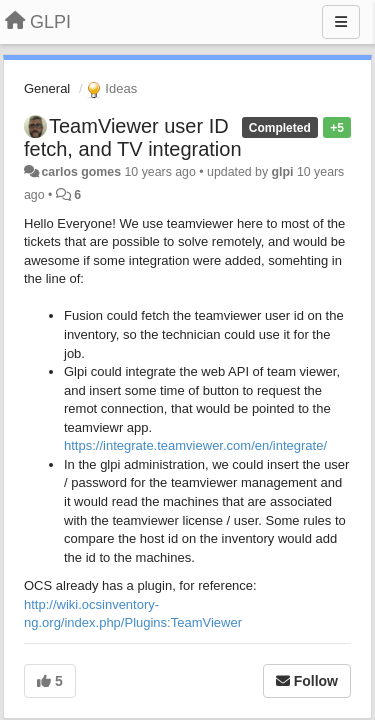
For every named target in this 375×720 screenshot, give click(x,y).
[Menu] (341, 22)
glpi (283, 172)
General (47, 88)
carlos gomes (81, 172)
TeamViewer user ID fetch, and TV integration (133, 137)
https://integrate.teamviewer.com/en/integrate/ (195, 445)
